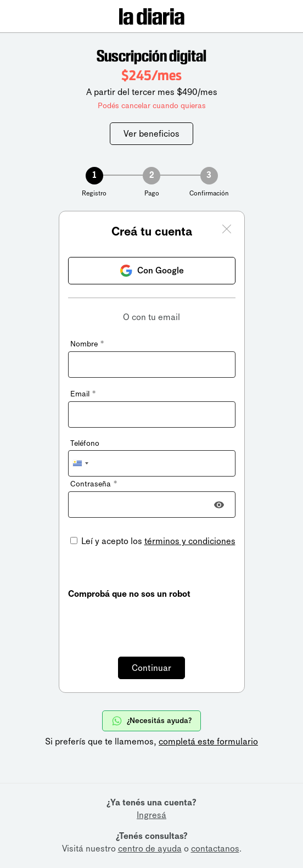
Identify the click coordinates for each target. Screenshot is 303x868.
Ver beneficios (151, 134)
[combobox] (80, 463)
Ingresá (151, 815)
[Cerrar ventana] (227, 231)
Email (83, 394)
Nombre (87, 344)
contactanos (215, 849)
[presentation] (151, 621)
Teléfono (85, 443)
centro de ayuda (150, 849)
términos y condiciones (190, 541)
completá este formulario (208, 741)
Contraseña (94, 484)
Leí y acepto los (157, 541)
